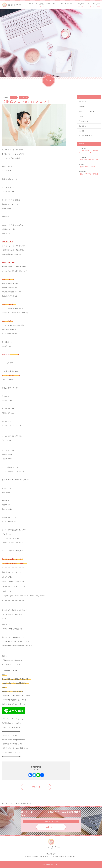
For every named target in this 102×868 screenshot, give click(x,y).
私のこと (82, 131)
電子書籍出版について (86, 136)
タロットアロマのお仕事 (87, 111)
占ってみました (84, 121)
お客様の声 (82, 102)
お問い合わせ (51, 827)
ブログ (81, 116)
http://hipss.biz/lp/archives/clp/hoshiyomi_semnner (24, 596)
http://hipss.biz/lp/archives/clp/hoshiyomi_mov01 (18, 646)
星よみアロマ (24, 97)
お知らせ (14, 97)
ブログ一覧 (36, 787)
